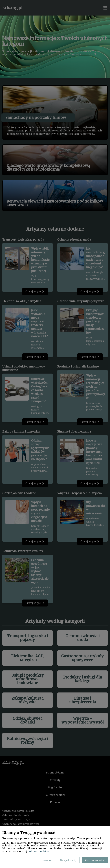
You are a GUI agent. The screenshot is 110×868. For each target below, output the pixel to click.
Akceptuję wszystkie (95, 860)
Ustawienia (46, 860)
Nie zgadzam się (68, 860)
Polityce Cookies (38, 851)
